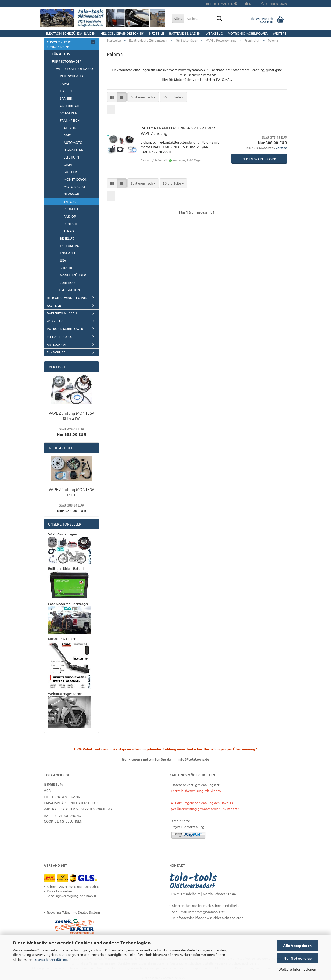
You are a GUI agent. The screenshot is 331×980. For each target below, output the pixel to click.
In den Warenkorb (259, 159)
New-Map (71, 194)
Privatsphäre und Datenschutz (71, 803)
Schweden (69, 113)
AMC (67, 135)
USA (63, 260)
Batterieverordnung (62, 815)
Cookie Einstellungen (63, 821)
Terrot (70, 231)
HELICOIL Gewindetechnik (122, 33)
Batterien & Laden (185, 33)
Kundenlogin (274, 4)
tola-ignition (68, 290)
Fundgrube (56, 352)
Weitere (280, 33)
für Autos (61, 54)
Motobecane (75, 187)
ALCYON (70, 128)
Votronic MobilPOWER (248, 33)
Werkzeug (214, 33)
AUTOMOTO (73, 142)
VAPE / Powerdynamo (74, 69)
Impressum (53, 784)
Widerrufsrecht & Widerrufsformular (78, 809)
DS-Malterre (74, 150)
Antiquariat (57, 344)
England (67, 253)
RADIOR (70, 216)
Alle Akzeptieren (297, 945)
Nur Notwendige (298, 958)
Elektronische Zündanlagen (70, 33)
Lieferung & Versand (62, 797)
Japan (65, 84)
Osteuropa (69, 246)
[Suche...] (178, 18)
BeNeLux (67, 238)
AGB (47, 790)
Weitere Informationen (297, 969)
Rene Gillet (73, 223)
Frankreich (70, 120)
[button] (112, 97)
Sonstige (67, 268)
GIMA (68, 165)
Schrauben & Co (60, 337)
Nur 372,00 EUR (72, 508)
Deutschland (71, 76)
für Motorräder (67, 61)
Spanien (66, 98)
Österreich (69, 105)
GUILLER (70, 172)
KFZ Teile (157, 33)
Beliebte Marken (222, 4)
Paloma (71, 201)
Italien (66, 91)
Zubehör (67, 283)
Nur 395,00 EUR (72, 432)
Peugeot (71, 209)
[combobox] (143, 97)
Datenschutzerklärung (50, 959)
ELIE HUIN (71, 157)
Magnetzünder (73, 275)
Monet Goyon (75, 179)
